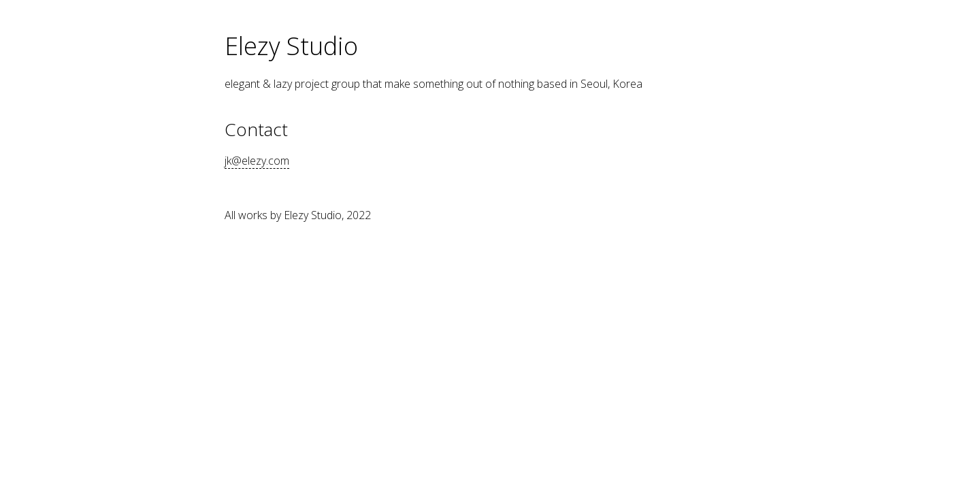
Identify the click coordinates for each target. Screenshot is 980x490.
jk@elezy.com (257, 161)
